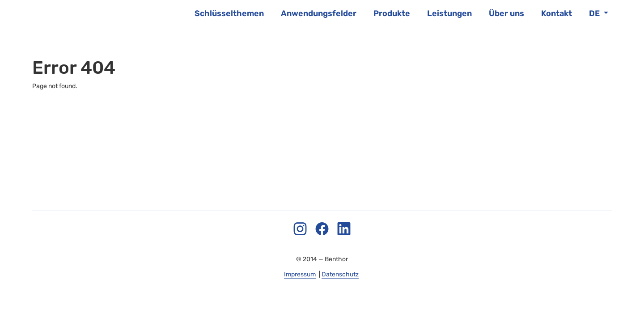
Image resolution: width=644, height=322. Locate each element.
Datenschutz (340, 274)
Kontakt (557, 13)
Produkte (392, 13)
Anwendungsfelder (319, 13)
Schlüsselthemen (229, 13)
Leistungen (449, 13)
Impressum (300, 274)
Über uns (506, 13)
